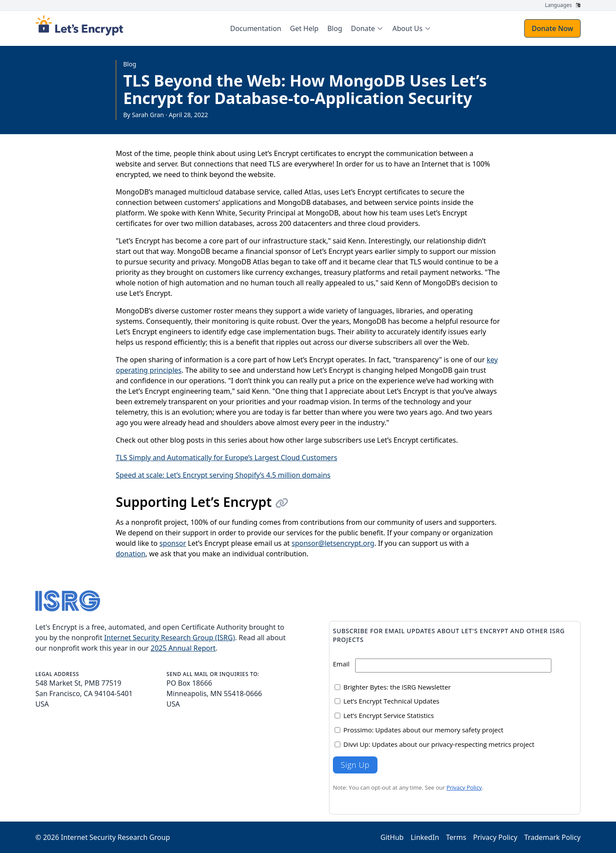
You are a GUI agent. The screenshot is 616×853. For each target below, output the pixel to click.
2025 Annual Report (183, 648)
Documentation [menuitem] (256, 28)
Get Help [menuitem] (304, 28)
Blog (130, 64)
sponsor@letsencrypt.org (333, 543)
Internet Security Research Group (115, 837)
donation (131, 554)
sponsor (173, 543)
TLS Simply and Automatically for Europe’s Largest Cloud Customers (227, 458)
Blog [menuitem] (335, 28)
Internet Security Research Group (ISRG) (169, 638)
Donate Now (552, 28)
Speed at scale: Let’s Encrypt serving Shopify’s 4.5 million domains (223, 475)
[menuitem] (367, 28)
